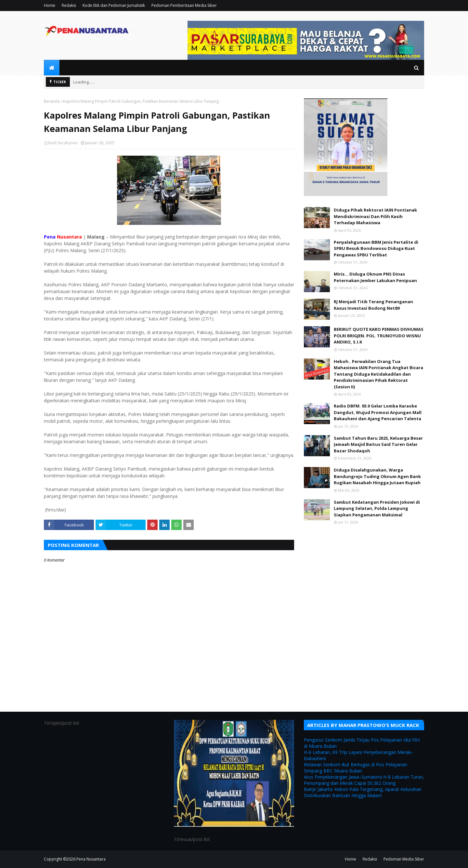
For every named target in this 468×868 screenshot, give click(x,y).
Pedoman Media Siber (404, 859)
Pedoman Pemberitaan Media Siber (184, 5)
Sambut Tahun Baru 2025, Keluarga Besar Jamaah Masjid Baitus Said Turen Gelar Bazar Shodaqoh (378, 444)
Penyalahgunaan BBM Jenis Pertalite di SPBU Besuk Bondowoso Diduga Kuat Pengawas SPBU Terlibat (376, 248)
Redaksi (69, 5)
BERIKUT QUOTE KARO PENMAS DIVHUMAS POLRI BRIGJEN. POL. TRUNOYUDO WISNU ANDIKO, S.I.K (379, 336)
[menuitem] (52, 68)
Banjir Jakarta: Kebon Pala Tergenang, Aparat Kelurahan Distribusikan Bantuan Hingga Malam (363, 792)
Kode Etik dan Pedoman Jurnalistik (114, 5)
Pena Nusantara (91, 859)
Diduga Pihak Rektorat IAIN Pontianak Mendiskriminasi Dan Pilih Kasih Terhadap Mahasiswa (375, 216)
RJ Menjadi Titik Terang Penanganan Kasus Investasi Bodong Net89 (373, 305)
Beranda (52, 101)
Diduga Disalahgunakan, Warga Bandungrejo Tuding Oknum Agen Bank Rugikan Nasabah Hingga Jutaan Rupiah (377, 476)
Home (50, 5)
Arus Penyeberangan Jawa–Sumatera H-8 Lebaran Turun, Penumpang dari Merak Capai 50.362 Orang (364, 780)
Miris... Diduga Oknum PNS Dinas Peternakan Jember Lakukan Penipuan (375, 277)
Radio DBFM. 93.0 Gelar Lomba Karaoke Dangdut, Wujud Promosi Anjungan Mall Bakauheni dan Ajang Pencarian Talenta (378, 412)
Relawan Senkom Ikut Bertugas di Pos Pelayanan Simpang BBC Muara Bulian (356, 768)
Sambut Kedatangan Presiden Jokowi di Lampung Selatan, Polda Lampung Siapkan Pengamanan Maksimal (377, 508)
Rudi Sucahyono (63, 143)
